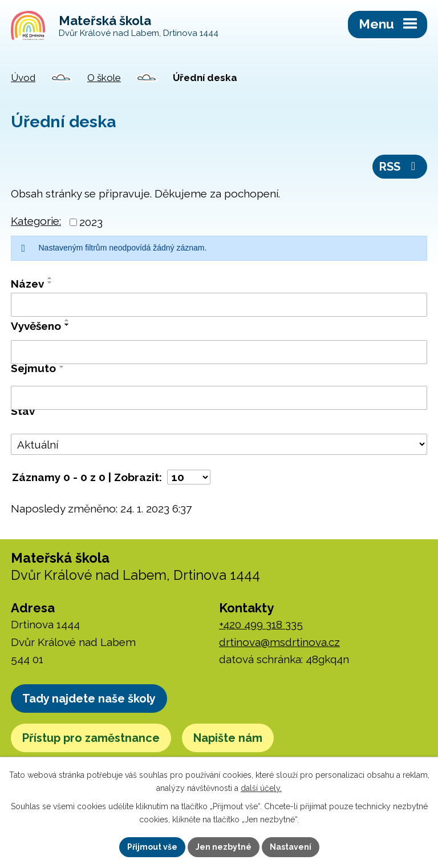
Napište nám (228, 738)
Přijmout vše (152, 847)
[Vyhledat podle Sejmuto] (219, 398)
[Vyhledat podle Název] (219, 305)
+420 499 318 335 (261, 624)
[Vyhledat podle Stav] (219, 444)
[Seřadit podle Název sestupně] (50, 282)
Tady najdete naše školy (89, 699)
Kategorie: (36, 221)
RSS (400, 167)
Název (27, 284)
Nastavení (291, 847)
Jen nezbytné (224, 847)
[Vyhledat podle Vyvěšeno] (219, 352)
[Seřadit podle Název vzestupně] (50, 278)
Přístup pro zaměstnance (91, 738)
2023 (91, 222)
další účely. (261, 788)
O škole (104, 78)
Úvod (23, 78)
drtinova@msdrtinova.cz (279, 642)
